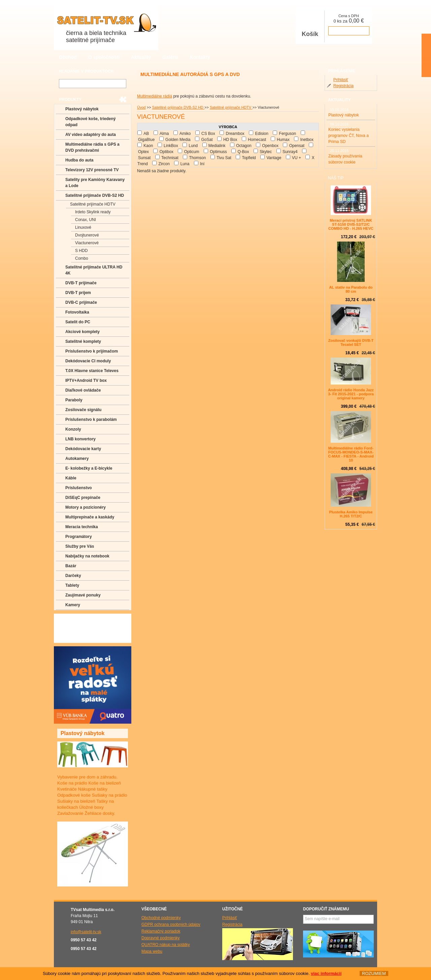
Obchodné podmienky (161, 918)
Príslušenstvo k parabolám (91, 420)
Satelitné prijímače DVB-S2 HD (178, 107)
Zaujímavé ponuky (83, 595)
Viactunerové (87, 243)
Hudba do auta (79, 160)
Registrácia (343, 86)
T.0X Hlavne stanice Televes (92, 371)
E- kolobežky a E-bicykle (89, 468)
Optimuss (218, 152)
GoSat (207, 140)
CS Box (208, 134)
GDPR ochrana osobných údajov (171, 924)
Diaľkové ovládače (83, 390)
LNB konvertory (80, 439)
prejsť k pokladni (349, 31)
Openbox (270, 146)
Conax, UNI (86, 220)
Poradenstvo (77, 628)
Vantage (274, 158)
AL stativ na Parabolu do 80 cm (351, 289)
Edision (262, 134)
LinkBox (171, 146)
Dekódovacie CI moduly (88, 361)
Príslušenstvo (79, 488)
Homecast (257, 140)
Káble (71, 478)
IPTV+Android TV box (86, 380)
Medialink (217, 146)
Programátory (79, 537)
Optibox (167, 152)
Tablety (72, 585)
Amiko (185, 134)
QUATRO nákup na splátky (166, 945)
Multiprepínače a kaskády (90, 517)
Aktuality (141, 57)
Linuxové (83, 227)
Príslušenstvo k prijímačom (92, 351)
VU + (296, 158)
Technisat (170, 158)
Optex (143, 152)
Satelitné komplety (83, 341)
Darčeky (73, 576)
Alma (164, 134)
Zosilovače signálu (83, 410)
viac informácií (326, 973)
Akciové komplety (82, 332)
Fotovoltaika (77, 312)
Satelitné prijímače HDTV (231, 107)
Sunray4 (290, 152)
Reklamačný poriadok (161, 931)
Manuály (73, 638)
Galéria (170, 57)
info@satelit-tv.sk (86, 932)
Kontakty (200, 57)
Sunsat (144, 158)
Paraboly (74, 400)
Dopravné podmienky (160, 938)
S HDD (81, 251)
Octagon (244, 146)
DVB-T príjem (78, 293)
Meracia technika (82, 527)
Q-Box (243, 152)
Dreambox (235, 134)
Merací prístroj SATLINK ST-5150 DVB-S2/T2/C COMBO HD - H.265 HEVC (351, 224)
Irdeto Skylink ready (93, 212)
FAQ (69, 618)
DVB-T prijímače (81, 283)
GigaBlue (146, 140)
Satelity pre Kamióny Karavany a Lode (95, 183)
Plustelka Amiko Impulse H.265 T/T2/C (351, 514)
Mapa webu (152, 951)
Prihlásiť (341, 80)
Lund (193, 146)
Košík (310, 26)
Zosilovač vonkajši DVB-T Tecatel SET (351, 342)
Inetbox (307, 140)
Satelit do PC (78, 322)
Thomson (197, 158)
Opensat (297, 146)
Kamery (73, 605)
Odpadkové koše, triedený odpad (90, 122)
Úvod (141, 107)
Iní (202, 164)
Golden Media (178, 140)
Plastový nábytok (82, 109)
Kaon (148, 146)
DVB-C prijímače (81, 302)
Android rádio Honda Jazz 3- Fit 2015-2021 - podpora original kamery (351, 394)
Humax (283, 140)
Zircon (164, 164)
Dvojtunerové (87, 235)
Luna (185, 164)
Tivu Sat (224, 158)
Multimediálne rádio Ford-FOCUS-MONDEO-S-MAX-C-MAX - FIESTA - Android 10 (351, 454)
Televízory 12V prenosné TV (92, 170)
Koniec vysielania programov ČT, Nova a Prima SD (349, 136)
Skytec (266, 152)
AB (146, 134)
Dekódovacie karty (83, 449)
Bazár (71, 566)
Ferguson (288, 134)
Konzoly (73, 429)
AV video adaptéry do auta (91, 135)
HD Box (230, 140)
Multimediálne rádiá (155, 96)
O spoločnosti (104, 57)
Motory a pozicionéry (86, 507)
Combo (82, 258)
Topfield (249, 158)
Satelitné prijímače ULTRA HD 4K (94, 270)
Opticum (192, 152)
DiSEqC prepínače (83, 498)
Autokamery (77, 459)
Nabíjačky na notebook (87, 556)
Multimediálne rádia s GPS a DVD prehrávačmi (92, 147)
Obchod (68, 57)
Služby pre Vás (80, 546)
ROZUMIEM (374, 973)
